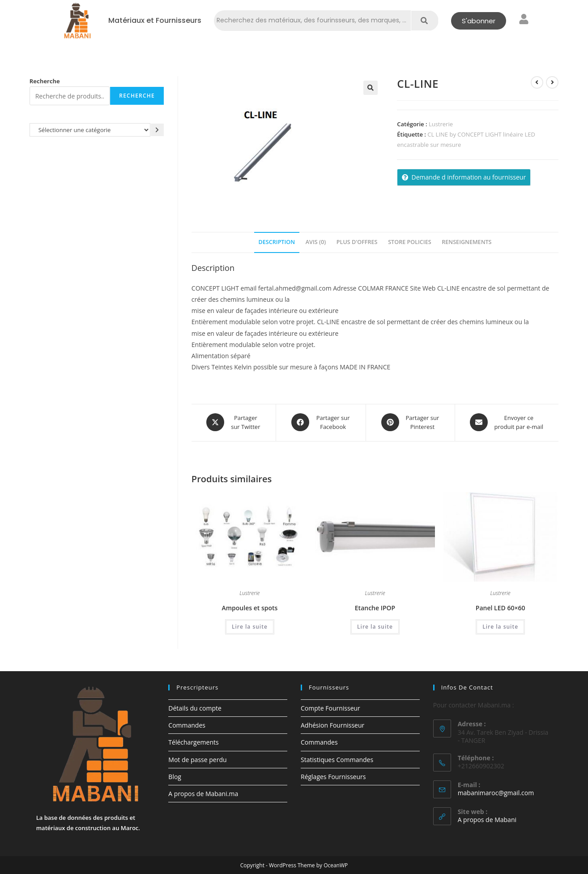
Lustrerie (441, 124)
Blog (175, 776)
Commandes (187, 725)
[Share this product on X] (234, 422)
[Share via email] (507, 422)
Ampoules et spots (249, 607)
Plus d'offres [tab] (357, 242)
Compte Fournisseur (330, 708)
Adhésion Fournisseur (332, 725)
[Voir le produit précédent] (537, 82)
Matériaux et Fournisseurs (155, 21)
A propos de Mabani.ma (203, 793)
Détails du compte (195, 708)
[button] (371, 88)
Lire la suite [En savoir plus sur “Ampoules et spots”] (250, 626)
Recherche (45, 81)
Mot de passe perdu (197, 759)
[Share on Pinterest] (410, 422)
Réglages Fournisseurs (333, 776)
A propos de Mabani (487, 819)
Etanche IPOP (375, 607)
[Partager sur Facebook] (321, 422)
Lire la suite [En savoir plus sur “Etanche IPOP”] (375, 626)
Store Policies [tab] (409, 242)
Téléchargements (193, 742)
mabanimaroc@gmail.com (496, 792)
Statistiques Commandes (337, 759)
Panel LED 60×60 (501, 607)
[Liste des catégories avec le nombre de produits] (90, 130)
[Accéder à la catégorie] (157, 130)
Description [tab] (277, 242)
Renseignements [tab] (467, 242)
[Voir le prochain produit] (552, 82)
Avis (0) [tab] (316, 242)
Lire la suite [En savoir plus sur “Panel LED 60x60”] (500, 626)
